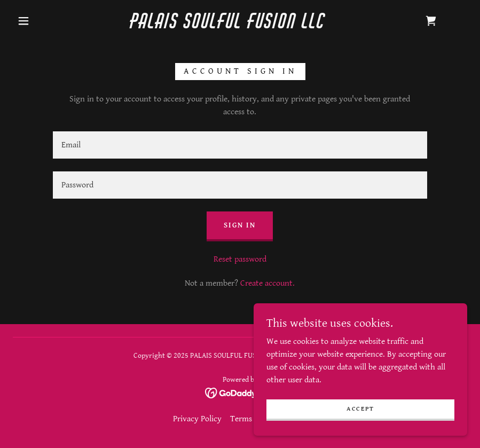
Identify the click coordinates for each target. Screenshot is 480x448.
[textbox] (240, 145)
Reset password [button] (240, 259)
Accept (360, 409)
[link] (228, 26)
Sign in (240, 225)
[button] (23, 21)
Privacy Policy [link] (197, 419)
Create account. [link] (267, 283)
